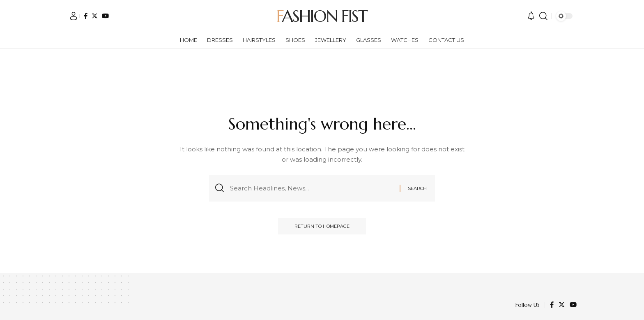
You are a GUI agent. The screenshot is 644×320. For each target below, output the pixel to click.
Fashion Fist (322, 16)
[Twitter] (95, 16)
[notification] (531, 16)
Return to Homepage (322, 226)
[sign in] (74, 16)
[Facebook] (86, 16)
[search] (543, 16)
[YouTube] (105, 16)
